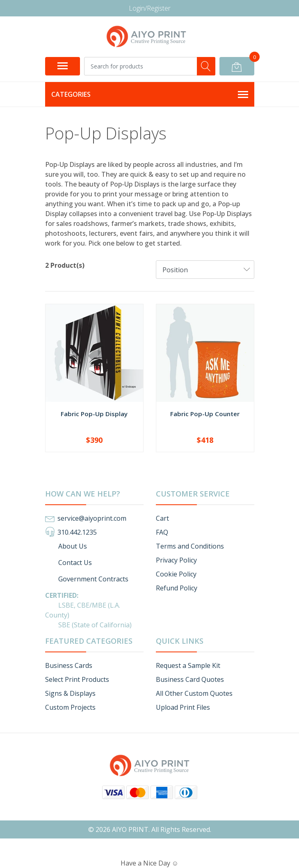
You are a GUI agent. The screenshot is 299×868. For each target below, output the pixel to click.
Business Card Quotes (190, 679)
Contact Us (68, 563)
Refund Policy (177, 588)
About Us (66, 546)
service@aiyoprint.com (92, 518)
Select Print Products (77, 679)
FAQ (162, 532)
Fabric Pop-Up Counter (205, 414)
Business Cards (69, 665)
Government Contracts (87, 579)
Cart (162, 518)
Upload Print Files (183, 707)
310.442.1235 (77, 532)
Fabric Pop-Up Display (94, 414)
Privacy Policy (176, 560)
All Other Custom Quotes (194, 693)
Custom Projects (70, 707)
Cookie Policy (176, 574)
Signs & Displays (70, 693)
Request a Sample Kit (188, 665)
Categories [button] (150, 95)
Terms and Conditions (190, 546)
